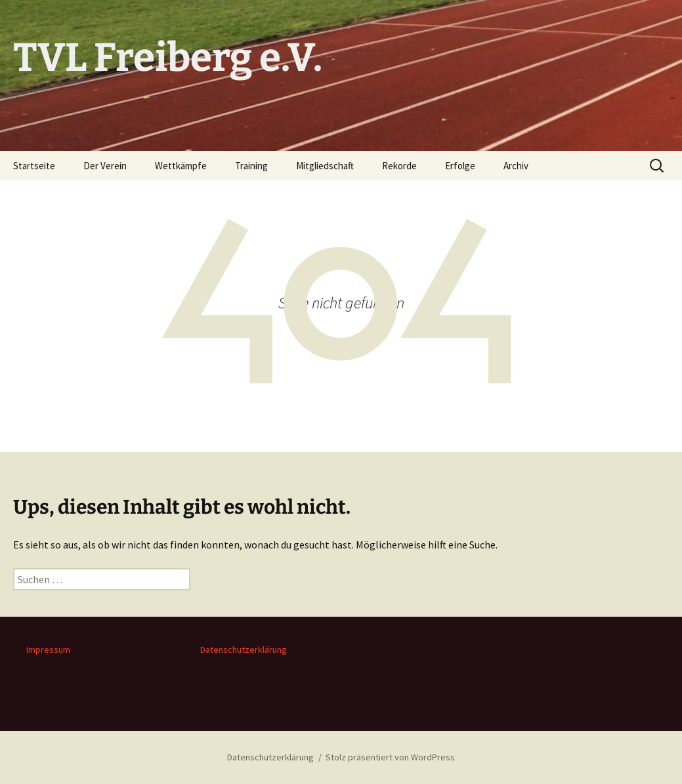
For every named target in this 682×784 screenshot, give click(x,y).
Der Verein (105, 166)
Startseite (34, 166)
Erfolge (460, 166)
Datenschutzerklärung (244, 650)
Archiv (516, 166)
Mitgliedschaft (325, 166)
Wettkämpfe (181, 166)
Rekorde (399, 166)
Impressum (48, 650)
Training (251, 166)
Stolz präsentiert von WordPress (390, 757)
